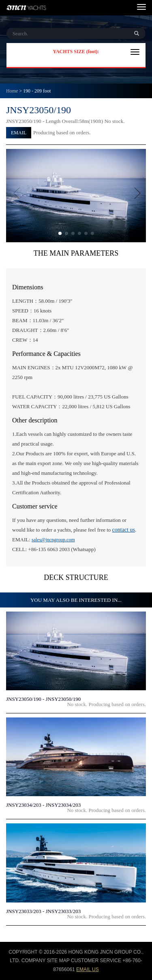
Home (12, 91)
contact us (124, 530)
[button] (60, 233)
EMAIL (19, 133)
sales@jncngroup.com (53, 540)
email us (88, 969)
